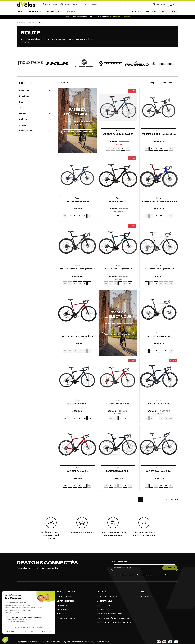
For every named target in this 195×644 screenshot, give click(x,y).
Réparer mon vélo (105, 610)
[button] (159, 4)
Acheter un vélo (105, 601)
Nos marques (63, 610)
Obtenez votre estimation (120, 17)
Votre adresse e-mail (119, 562)
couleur (23, 125)
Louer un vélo (104, 605)
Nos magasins (63, 605)
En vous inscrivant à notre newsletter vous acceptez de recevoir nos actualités (141, 575)
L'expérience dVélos (66, 601)
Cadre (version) (26, 131)
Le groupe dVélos (65, 597)
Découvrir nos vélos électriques (77, 132)
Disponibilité (25, 90)
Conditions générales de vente (96, 642)
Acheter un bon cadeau (108, 597)
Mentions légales (63, 642)
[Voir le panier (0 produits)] (173, 5)
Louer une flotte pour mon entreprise (115, 622)
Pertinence (169, 83)
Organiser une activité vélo (110, 614)
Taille (22, 108)
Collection (24, 119)
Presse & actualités (66, 618)
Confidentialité (77, 642)
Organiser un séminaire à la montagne (114, 618)
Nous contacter (145, 597)
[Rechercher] (105, 5)
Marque (23, 113)
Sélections (24, 96)
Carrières (62, 614)
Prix (21, 102)
